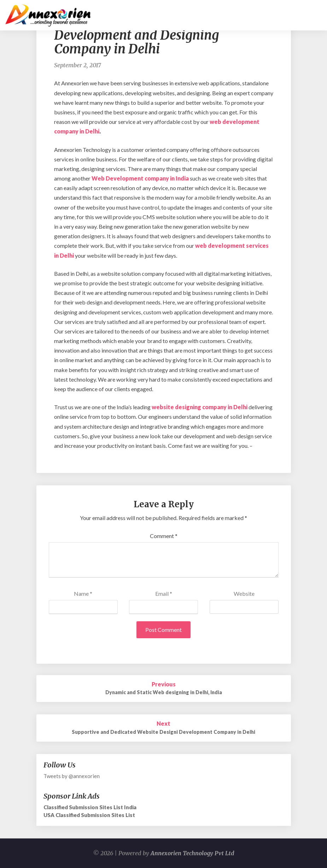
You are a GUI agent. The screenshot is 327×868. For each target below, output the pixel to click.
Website (244, 593)
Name (83, 593)
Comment (164, 536)
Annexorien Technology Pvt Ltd (192, 853)
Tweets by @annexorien (72, 776)
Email (164, 593)
